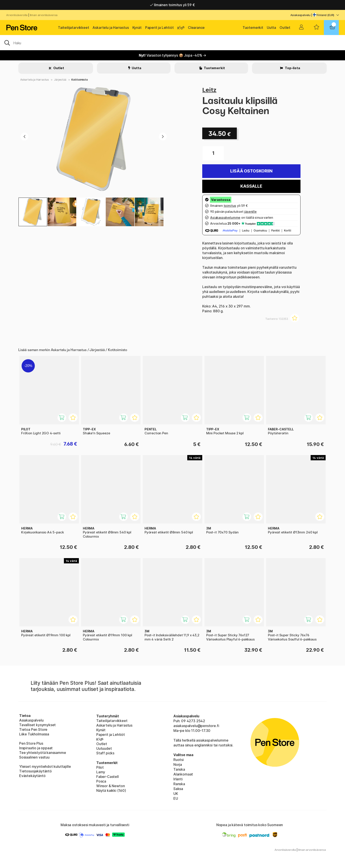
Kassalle (251, 186)
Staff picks (105, 753)
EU (176, 798)
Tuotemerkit (253, 28)
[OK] (172, 43)
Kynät (137, 28)
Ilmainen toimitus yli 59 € (172, 5)
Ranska (179, 784)
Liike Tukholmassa (34, 734)
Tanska (179, 769)
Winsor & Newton (110, 786)
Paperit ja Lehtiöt (160, 28)
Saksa (178, 789)
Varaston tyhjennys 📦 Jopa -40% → (173, 55)
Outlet (285, 28)
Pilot (100, 767)
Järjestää (60, 80)
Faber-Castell (108, 777)
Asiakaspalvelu (300, 15)
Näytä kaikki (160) (111, 790)
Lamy (101, 772)
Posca (101, 781)
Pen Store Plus (31, 743)
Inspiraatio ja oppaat (36, 748)
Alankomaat (183, 774)
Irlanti (178, 779)
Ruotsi (179, 760)
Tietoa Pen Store (33, 729)
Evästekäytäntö (32, 776)
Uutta (271, 28)
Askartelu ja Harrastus (111, 28)
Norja (178, 764)
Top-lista (292, 68)
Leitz (209, 90)
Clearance (196, 28)
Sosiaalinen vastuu (34, 757)
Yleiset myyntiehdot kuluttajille (45, 766)
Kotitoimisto (80, 80)
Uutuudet (104, 748)
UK (176, 794)
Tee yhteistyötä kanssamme (43, 753)
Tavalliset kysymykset (37, 725)
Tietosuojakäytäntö (35, 771)
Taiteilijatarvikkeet (73, 28)
